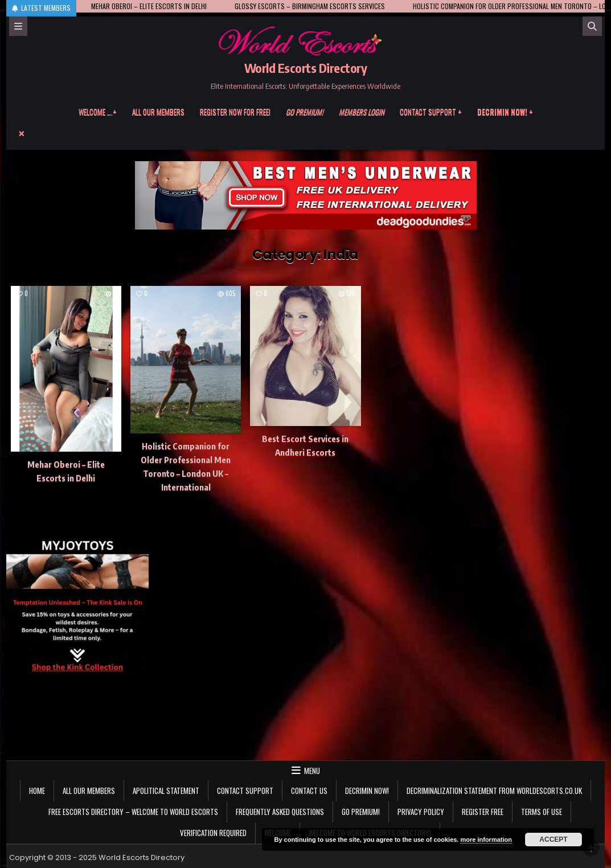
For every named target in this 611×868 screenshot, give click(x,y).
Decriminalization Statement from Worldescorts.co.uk (494, 791)
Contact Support (245, 791)
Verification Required (213, 833)
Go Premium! (361, 812)
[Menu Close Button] (306, 133)
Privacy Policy (421, 812)
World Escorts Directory (306, 68)
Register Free (483, 812)
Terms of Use (542, 812)
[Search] (592, 26)
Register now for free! (235, 112)
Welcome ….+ (98, 112)
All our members (158, 112)
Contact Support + (431, 112)
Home (37, 791)
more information (486, 840)
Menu (312, 771)
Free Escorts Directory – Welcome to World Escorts (133, 812)
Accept (553, 840)
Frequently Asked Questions (280, 812)
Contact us (309, 791)
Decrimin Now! (367, 791)
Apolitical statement (166, 791)
